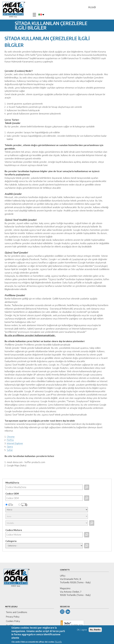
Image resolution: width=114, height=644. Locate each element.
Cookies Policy (13, 621)
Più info (58, 642)
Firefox (10, 440)
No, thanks (95, 630)
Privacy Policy (13, 617)
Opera (10, 447)
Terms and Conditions (17, 612)
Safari (10, 450)
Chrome (11, 437)
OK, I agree (82, 630)
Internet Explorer (15, 443)
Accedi (92, 7)
